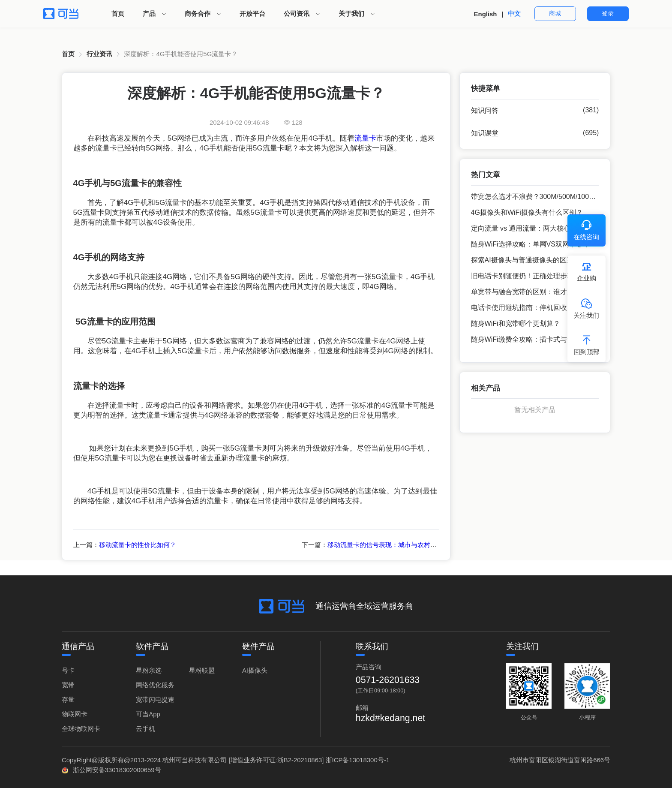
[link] (68, 54)
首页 (118, 14)
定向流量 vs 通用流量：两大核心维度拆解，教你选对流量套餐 (565, 228)
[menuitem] (118, 14)
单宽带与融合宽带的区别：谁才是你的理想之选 (543, 292)
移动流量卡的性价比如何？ (138, 545)
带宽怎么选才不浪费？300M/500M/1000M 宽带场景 (549, 197)
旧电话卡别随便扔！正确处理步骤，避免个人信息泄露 (553, 276)
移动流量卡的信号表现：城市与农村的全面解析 (395, 545)
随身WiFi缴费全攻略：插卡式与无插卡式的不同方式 (550, 339)
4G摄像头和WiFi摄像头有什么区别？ (527, 212)
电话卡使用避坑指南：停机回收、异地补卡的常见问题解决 (560, 308)
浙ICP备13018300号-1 (358, 760)
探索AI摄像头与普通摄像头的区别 (522, 260)
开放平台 (252, 14)
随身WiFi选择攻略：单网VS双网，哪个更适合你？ (547, 244)
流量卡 (365, 138)
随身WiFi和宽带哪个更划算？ (516, 323)
